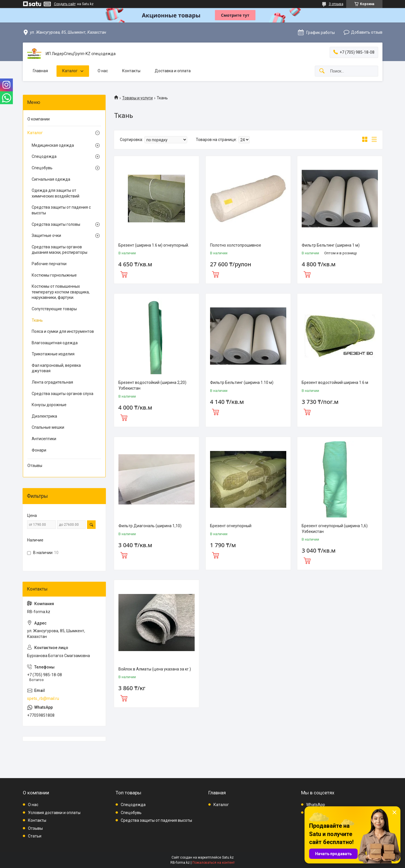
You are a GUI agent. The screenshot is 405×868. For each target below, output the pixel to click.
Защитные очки (46, 235)
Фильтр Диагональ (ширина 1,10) (150, 526)
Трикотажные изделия (53, 354)
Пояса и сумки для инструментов (63, 331)
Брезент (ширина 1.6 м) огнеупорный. (154, 245)
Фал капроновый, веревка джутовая (56, 368)
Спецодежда (44, 156)
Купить (124, 274)
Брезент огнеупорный (231, 526)
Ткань (37, 320)
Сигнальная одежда (51, 179)
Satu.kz (228, 857)
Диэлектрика (44, 416)
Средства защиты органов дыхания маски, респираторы (60, 250)
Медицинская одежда (53, 145)
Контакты (131, 71)
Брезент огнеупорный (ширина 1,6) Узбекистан (335, 529)
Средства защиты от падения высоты (156, 820)
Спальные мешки (48, 427)
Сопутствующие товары (54, 309)
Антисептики (44, 439)
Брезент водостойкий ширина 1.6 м (335, 382)
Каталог (70, 71)
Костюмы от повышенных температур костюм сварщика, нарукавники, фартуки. (61, 292)
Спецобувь (42, 168)
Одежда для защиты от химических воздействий (56, 193)
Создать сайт (65, 4)
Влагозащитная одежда (55, 343)
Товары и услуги (137, 98)
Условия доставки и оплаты (54, 813)
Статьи (35, 836)
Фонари (39, 450)
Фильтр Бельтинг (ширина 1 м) (331, 245)
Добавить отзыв (367, 32)
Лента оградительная (52, 382)
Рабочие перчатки (49, 264)
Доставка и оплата (173, 71)
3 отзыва (336, 4)
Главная (40, 71)
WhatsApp (316, 805)
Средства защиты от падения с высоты (61, 210)
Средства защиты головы (56, 224)
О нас (103, 71)
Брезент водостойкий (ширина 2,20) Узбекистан (152, 385)
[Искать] (322, 71)
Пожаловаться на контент (213, 863)
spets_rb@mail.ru (43, 698)
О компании (39, 119)
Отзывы (35, 466)
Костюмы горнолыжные (54, 275)
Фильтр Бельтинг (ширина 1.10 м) (242, 382)
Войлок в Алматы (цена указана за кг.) (155, 669)
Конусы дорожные (49, 405)
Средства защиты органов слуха (63, 394)
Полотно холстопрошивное (236, 245)
